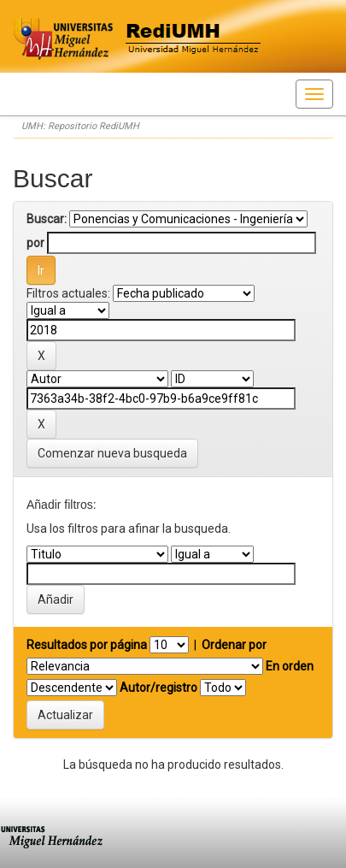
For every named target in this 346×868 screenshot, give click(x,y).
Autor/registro (158, 688)
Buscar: (47, 219)
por (35, 243)
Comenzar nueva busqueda (112, 453)
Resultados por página (87, 645)
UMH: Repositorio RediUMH (80, 126)
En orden (290, 666)
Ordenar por (234, 645)
